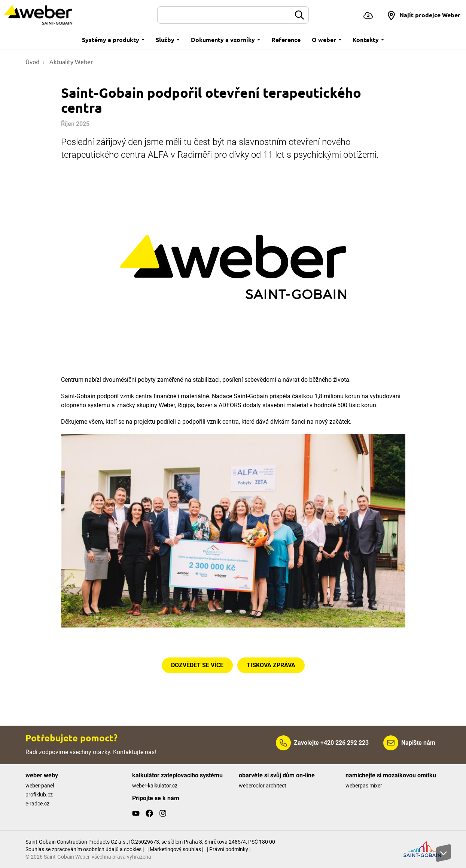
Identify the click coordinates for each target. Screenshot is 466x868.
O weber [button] (327, 40)
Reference (286, 40)
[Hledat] (224, 15)
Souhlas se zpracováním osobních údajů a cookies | (85, 849)
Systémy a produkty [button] (113, 40)
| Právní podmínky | (229, 849)
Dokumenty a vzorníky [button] (226, 40)
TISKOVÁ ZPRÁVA (271, 665)
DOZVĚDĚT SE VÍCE (197, 665)
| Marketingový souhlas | (175, 849)
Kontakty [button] (368, 40)
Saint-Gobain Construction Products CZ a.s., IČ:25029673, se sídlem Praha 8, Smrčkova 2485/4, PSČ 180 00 (150, 842)
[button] (424, 15)
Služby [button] (168, 40)
